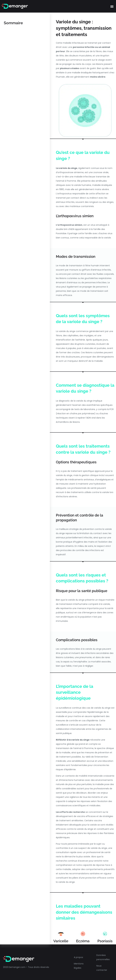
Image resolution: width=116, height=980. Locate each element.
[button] (112, 6)
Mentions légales (79, 966)
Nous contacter (102, 968)
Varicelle (61, 941)
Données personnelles (103, 957)
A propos (78, 957)
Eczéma (83, 941)
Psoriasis (105, 941)
